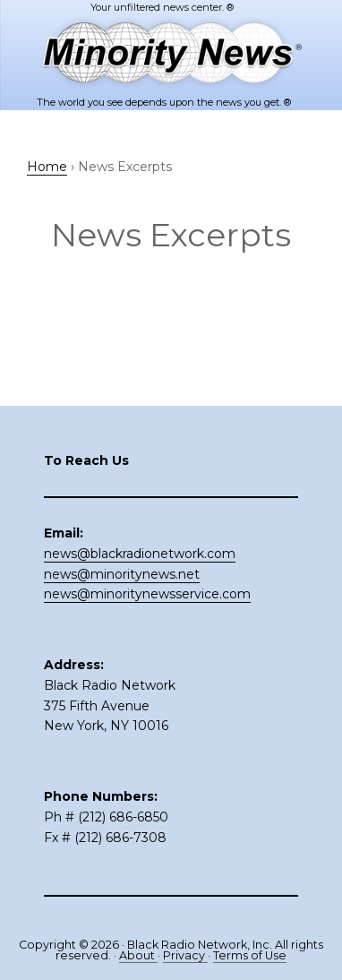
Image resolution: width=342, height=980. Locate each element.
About (138, 955)
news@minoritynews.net (122, 574)
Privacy (185, 955)
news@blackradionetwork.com (140, 554)
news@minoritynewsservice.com (147, 594)
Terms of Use (250, 955)
